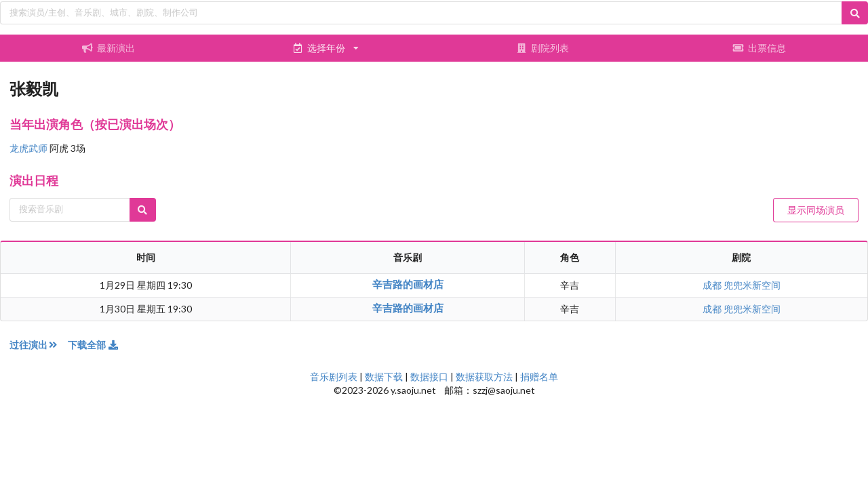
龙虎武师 (29, 148)
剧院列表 (542, 48)
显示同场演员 (816, 210)
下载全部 (94, 345)
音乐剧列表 (334, 377)
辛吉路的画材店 (408, 284)
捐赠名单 (539, 377)
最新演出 (108, 48)
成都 (713, 285)
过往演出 (39, 345)
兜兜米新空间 (752, 285)
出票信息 (759, 48)
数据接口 (429, 377)
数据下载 (384, 377)
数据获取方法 (484, 377)
